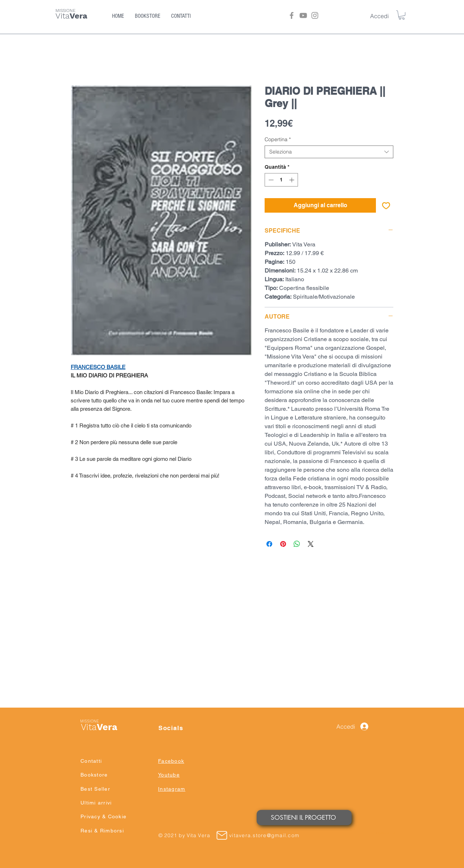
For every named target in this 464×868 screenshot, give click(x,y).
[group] (232, 636)
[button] (402, 15)
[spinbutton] (281, 180)
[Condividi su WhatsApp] (297, 544)
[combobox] (329, 152)
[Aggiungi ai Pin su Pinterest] (283, 544)
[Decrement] (270, 180)
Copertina (278, 140)
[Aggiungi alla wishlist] (386, 205)
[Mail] (222, 835)
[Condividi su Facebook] (269, 544)
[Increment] (292, 180)
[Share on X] (311, 544)
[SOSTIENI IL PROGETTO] (304, 818)
